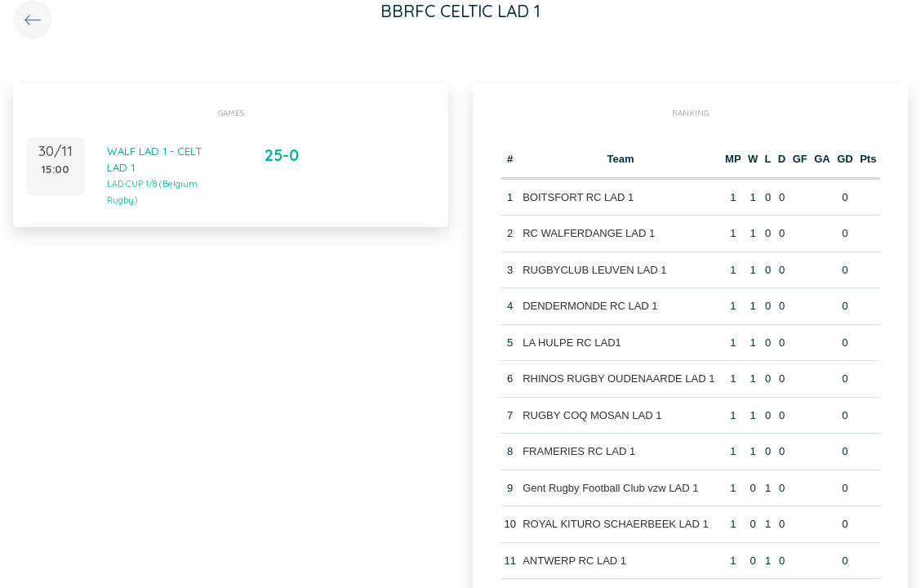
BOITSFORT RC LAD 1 (578, 197)
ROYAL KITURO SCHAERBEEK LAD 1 (616, 524)
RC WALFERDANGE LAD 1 (589, 233)
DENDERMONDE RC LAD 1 (590, 306)
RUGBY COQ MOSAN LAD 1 (592, 415)
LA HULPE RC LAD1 (572, 343)
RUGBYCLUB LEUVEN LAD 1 (594, 270)
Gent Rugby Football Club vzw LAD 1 (610, 488)
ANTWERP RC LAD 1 (574, 561)
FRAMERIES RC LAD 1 (579, 451)
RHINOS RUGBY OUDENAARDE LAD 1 (618, 379)
